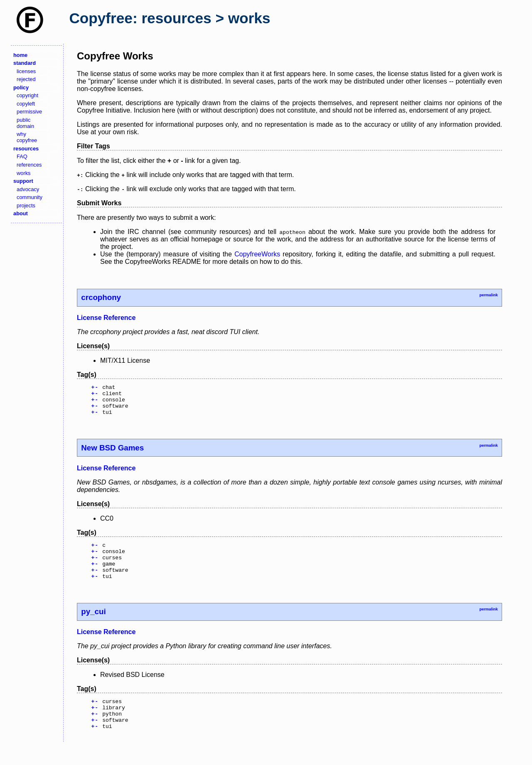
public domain (25, 123)
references (29, 165)
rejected (26, 79)
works (23, 173)
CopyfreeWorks (257, 254)
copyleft (26, 104)
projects (26, 205)
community (30, 197)
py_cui (93, 625)
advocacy (28, 189)
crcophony (101, 297)
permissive (29, 112)
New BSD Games (112, 454)
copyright (27, 95)
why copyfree (27, 137)
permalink (488, 295)
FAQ (22, 156)
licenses (26, 71)
